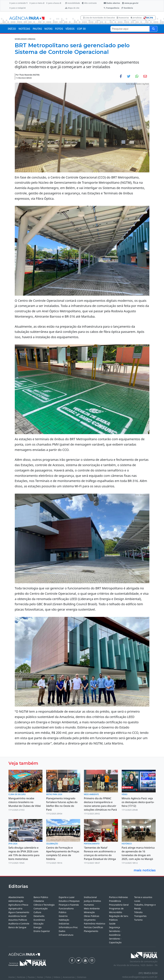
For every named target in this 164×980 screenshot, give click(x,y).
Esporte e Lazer (67, 897)
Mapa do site (72, 8)
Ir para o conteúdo (18, 3)
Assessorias (123, 18)
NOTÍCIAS (24, 29)
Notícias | (22, 977)
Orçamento (90, 920)
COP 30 (81, 29)
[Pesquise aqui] (153, 29)
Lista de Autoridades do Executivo (99, 18)
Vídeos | (58, 977)
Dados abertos (112, 3)
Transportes (140, 916)
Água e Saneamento (19, 912)
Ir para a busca (54, 3)
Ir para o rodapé (17, 8)
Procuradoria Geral (119, 905)
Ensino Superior (42, 931)
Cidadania (39, 901)
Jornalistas (136, 18)
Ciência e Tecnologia (44, 905)
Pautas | (32, 977)
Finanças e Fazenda (69, 905)
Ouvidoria (127, 8)
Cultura (37, 912)
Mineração (89, 912)
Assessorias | (70, 977)
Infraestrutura (66, 935)
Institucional (90, 897)
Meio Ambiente (92, 908)
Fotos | (49, 977)
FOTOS (59, 29)
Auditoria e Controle (19, 924)
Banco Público (41, 897)
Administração (16, 901)
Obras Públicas (91, 916)
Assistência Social (17, 916)
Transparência (111, 8)
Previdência (115, 901)
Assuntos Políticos (18, 920)
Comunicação (40, 908)
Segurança (114, 927)
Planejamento (91, 931)
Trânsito (138, 912)
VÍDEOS (70, 29)
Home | (13, 977)
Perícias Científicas (93, 927)
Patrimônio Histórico (95, 924)
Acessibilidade (72, 3)
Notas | (41, 977)
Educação (38, 924)
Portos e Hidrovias (118, 897)
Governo (63, 916)
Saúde (112, 924)
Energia (37, 927)
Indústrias (64, 924)
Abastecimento (16, 897)
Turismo (138, 920)
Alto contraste (89, 3)
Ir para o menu (37, 3)
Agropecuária (15, 908)
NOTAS (48, 29)
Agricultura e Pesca (18, 905)
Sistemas (82, 977)
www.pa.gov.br (130, 3)
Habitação (64, 920)
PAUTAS (37, 29)
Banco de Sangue (17, 927)
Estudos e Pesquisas (69, 901)
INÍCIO (12, 29)
